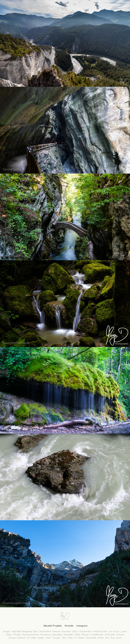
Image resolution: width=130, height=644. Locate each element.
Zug (112, 638)
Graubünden (85, 631)
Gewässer (66, 631)
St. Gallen (32, 638)
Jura (111, 631)
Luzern (124, 631)
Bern (36, 631)
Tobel (70, 638)
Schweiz (120, 635)
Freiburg (56, 631)
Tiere (64, 638)
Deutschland (45, 631)
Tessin (48, 638)
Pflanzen (85, 635)
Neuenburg (46, 635)
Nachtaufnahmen (31, 635)
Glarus (75, 631)
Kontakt (69, 626)
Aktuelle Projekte (53, 626)
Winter (101, 638)
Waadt (81, 638)
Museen (17, 635)
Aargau (7, 631)
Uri (75, 638)
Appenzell (16, 631)
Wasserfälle (91, 638)
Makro (9, 635)
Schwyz (12, 638)
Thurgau (56, 638)
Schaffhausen (97, 635)
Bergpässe (27, 631)
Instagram (82, 626)
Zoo (107, 638)
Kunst (116, 631)
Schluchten (110, 635)
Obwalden (68, 635)
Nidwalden (57, 635)
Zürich (119, 638)
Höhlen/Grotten (100, 631)
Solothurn (21, 638)
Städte (41, 638)
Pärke (77, 635)
